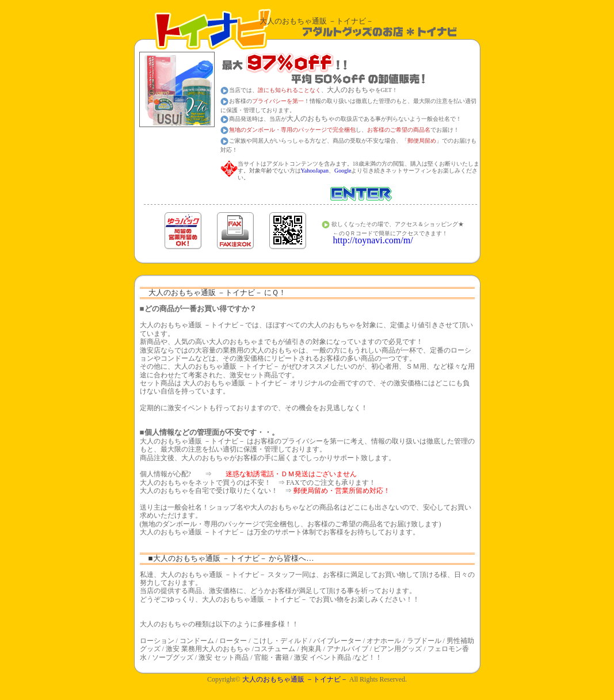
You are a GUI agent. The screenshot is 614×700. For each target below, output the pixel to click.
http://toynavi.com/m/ (373, 240)
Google (343, 171)
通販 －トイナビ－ (295, 679)
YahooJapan (315, 171)
